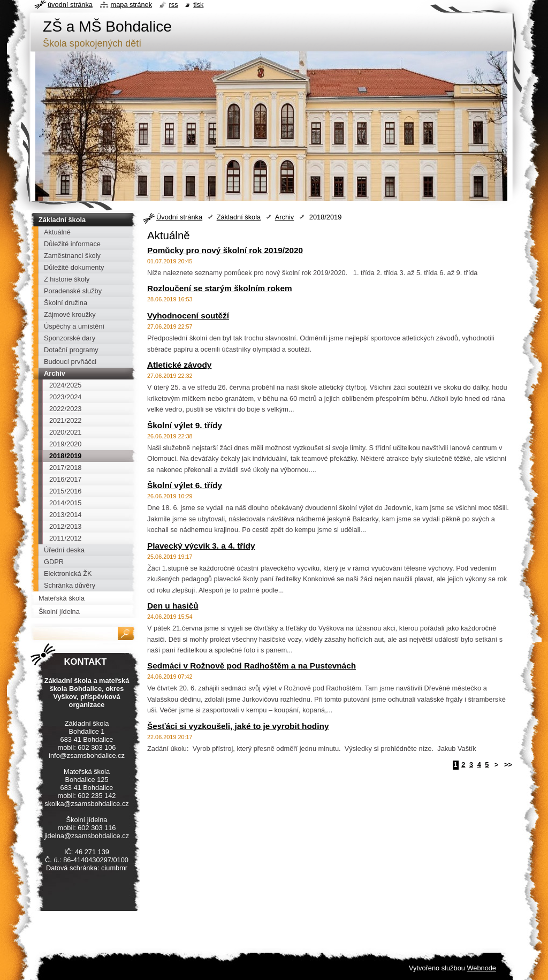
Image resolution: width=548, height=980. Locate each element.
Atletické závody (179, 365)
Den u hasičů (173, 606)
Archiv (285, 217)
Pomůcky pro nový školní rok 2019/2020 (225, 250)
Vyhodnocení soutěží (188, 316)
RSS (174, 5)
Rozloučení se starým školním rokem (220, 288)
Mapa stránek (132, 5)
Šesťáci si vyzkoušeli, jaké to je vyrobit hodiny (238, 726)
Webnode (481, 968)
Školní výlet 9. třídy (185, 425)
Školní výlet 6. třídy (185, 485)
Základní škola (239, 217)
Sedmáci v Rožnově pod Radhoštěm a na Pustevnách (252, 666)
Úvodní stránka (179, 217)
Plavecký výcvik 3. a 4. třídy (201, 546)
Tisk (198, 5)
